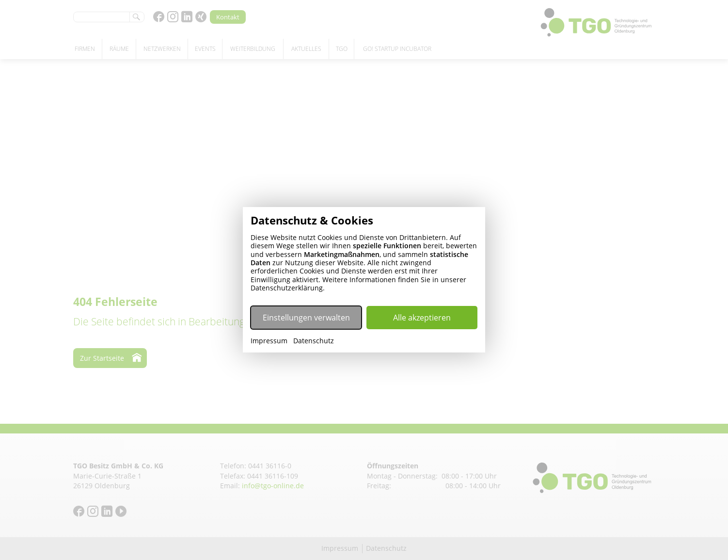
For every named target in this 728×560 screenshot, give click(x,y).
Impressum (269, 341)
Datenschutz (314, 341)
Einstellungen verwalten (306, 318)
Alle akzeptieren (422, 318)
